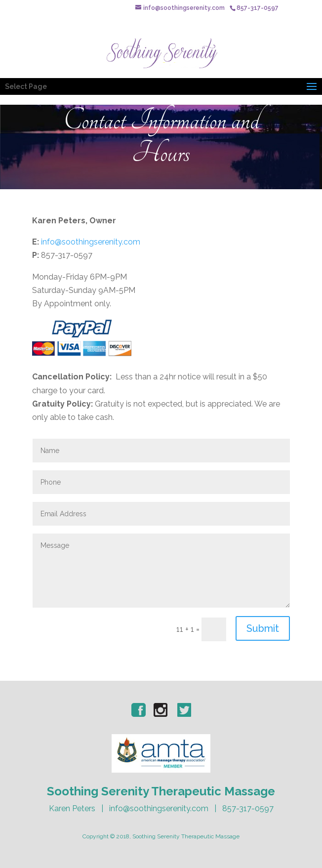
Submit (263, 628)
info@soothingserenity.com (91, 242)
